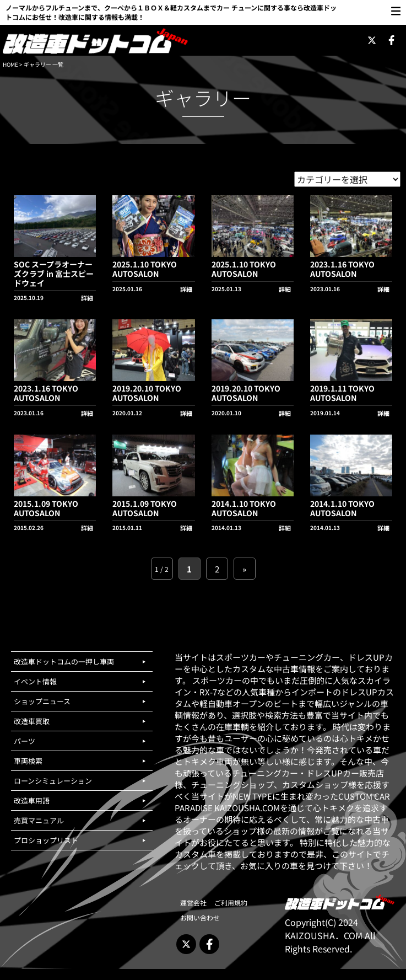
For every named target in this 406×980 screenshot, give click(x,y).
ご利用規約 (231, 903)
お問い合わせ (200, 917)
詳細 (87, 298)
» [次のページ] (244, 569)
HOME (10, 64)
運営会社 (193, 903)
